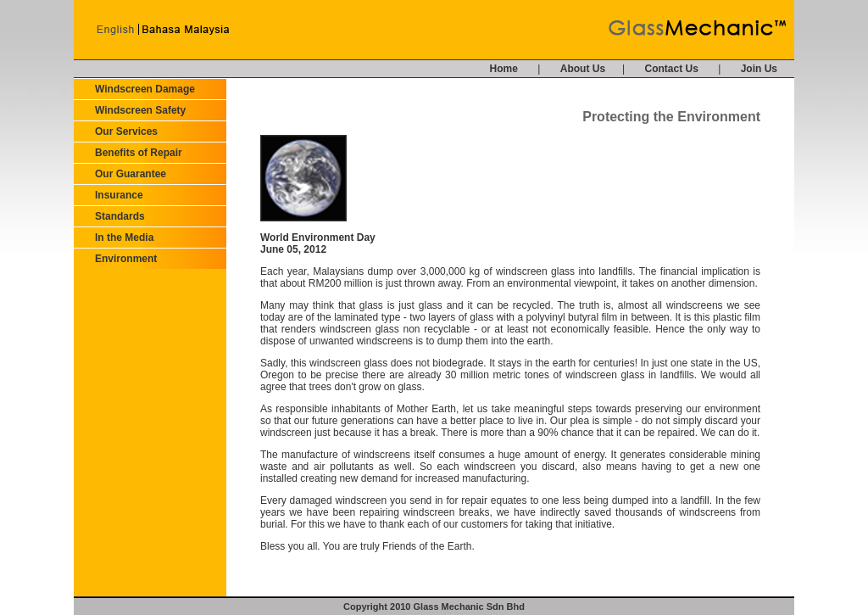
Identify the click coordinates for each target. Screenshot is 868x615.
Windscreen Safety (140, 110)
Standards (120, 216)
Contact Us (672, 69)
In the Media (124, 238)
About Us (583, 69)
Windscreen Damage (145, 89)
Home (504, 69)
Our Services (126, 131)
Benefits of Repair (139, 153)
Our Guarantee (131, 174)
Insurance (119, 195)
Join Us (759, 69)
